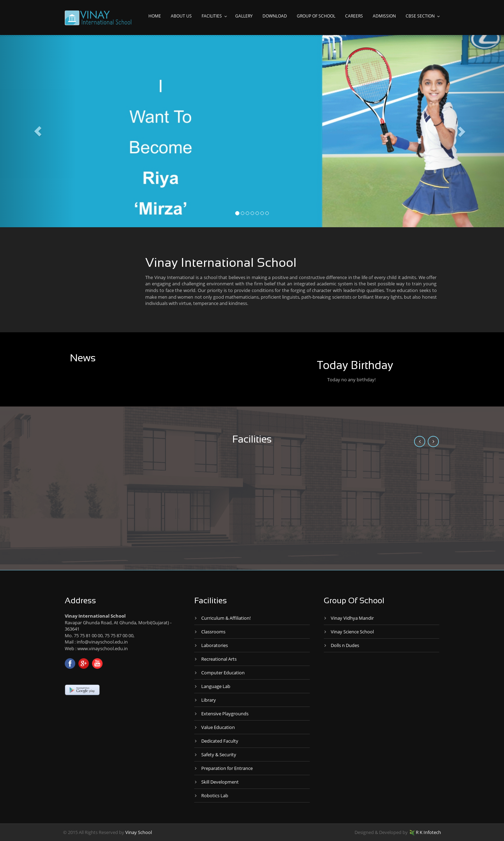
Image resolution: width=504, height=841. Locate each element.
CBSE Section (420, 16)
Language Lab (216, 686)
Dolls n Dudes (345, 645)
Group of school (316, 16)
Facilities (212, 16)
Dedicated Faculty (220, 741)
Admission (384, 16)
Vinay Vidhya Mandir (352, 618)
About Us (181, 16)
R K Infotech (425, 832)
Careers (354, 16)
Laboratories (215, 645)
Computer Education (223, 673)
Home (155, 16)
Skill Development (220, 782)
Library (209, 700)
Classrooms (213, 632)
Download (275, 16)
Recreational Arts (219, 659)
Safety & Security (219, 755)
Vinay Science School (352, 632)
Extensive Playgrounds (225, 714)
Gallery (244, 16)
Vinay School (139, 832)
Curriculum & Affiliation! (226, 618)
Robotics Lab (215, 795)
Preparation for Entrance (227, 768)
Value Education (218, 727)
